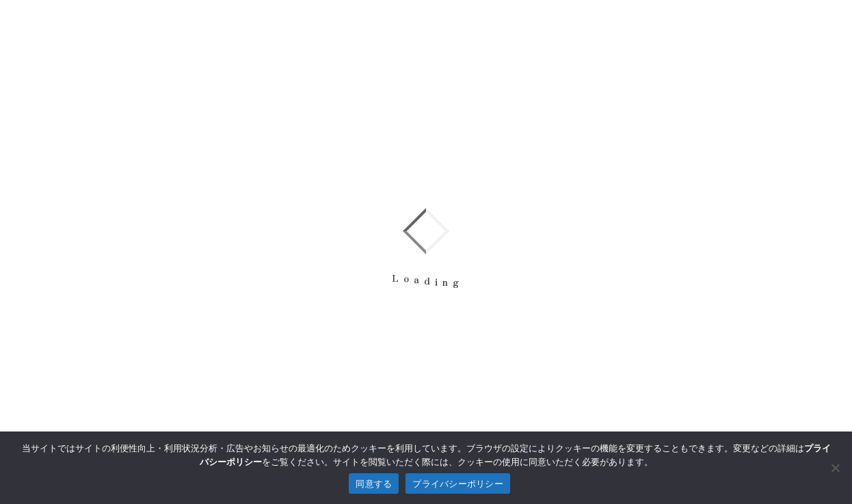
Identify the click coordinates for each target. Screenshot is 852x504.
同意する (374, 484)
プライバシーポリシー (458, 484)
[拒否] (835, 468)
